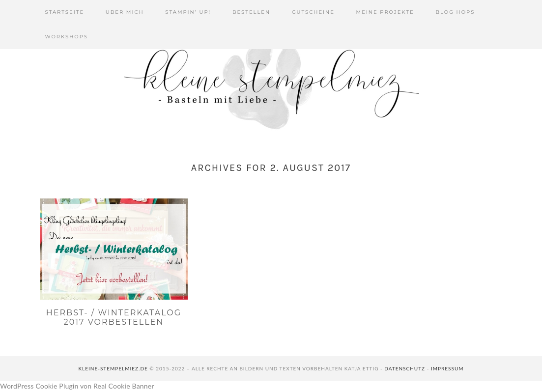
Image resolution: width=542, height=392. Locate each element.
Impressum (447, 368)
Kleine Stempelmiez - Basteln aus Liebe (271, 84)
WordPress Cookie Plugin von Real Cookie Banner (77, 386)
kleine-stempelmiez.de (113, 368)
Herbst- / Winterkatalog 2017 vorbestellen (114, 317)
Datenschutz (405, 368)
